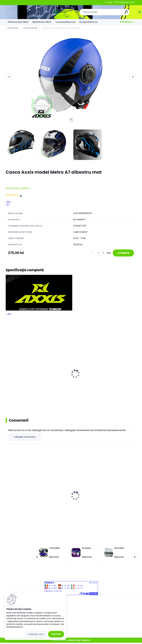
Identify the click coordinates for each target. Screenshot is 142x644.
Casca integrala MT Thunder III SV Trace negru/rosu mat (70, 378)
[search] (107, 13)
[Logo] (23, 12)
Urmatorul (126, 22)
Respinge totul (36, 634)
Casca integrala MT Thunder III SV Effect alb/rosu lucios (26, 378)
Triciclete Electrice (65, 22)
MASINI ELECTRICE (42, 22)
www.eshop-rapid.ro (79, 641)
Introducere (13, 28)
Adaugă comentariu (25, 438)
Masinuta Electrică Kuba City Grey (26, 490)
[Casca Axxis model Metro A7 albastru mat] (71, 77)
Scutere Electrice (88, 22)
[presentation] (9, 77)
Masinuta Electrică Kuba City (112, 497)
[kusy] (96, 253)
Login (110, 2)
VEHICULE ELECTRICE (18, 22)
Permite (56, 634)
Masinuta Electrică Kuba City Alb (69, 497)
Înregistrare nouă (126, 2)
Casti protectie (30, 28)
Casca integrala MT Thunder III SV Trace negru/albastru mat (115, 378)
